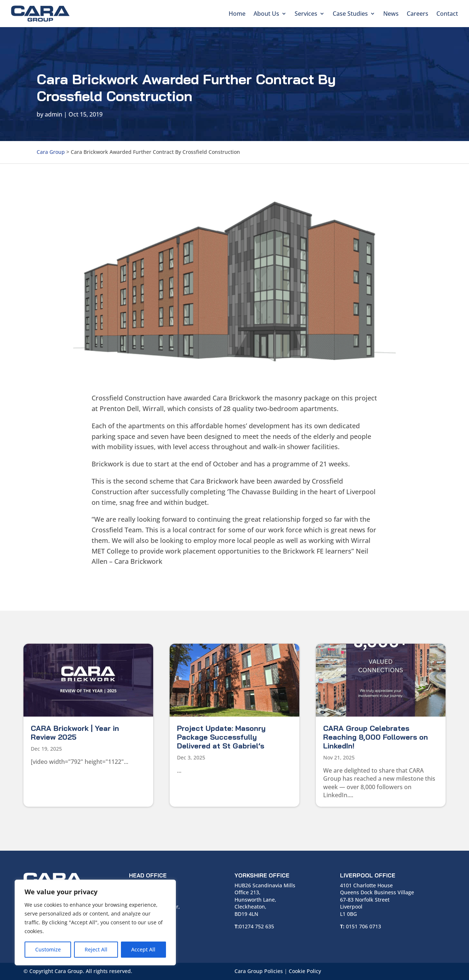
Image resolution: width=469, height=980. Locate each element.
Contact (447, 14)
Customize (48, 949)
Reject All (96, 949)
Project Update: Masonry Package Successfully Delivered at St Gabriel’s (221, 737)
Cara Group (51, 152)
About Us (266, 14)
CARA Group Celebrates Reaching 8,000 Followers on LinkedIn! (376, 737)
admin (53, 114)
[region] (95, 922)
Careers (418, 14)
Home (237, 14)
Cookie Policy (305, 971)
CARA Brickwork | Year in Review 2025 (75, 733)
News (391, 14)
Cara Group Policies (259, 971)
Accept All (143, 949)
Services (306, 14)
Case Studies (350, 14)
